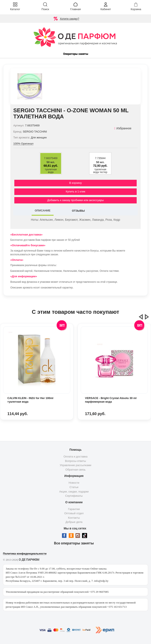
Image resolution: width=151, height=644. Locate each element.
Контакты (74, 518)
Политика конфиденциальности (25, 554)
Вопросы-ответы (75, 461)
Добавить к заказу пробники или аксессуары (75, 200)
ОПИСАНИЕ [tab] (43, 210)
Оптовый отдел (74, 513)
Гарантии (74, 509)
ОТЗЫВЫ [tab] (78, 211)
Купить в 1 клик (75, 191)
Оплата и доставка (75, 457)
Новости (74, 483)
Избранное (123, 128)
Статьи (74, 487)
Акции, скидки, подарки (74, 492)
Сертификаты (74, 496)
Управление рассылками (75, 465)
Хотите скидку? (70, 19)
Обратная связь (75, 470)
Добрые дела (74, 522)
